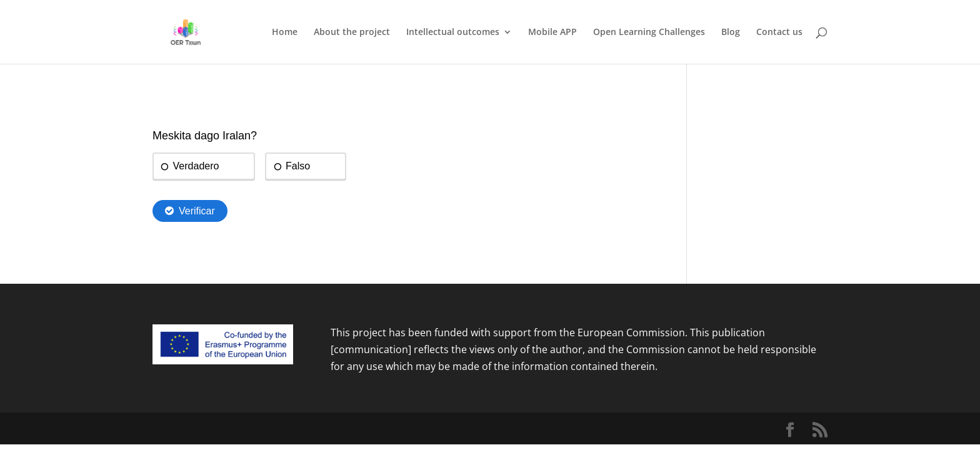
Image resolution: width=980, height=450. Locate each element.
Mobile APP (552, 32)
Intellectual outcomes (453, 32)
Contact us (779, 32)
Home (285, 32)
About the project (352, 32)
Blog (731, 32)
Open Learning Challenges (649, 32)
